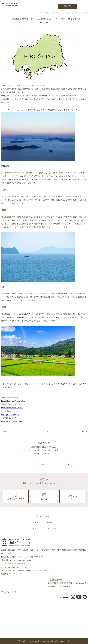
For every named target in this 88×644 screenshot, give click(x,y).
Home (36, 13)
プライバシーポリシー (10, 592)
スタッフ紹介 (51, 528)
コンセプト (37, 516)
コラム (41, 13)
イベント (36, 528)
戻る (5, 431)
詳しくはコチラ (43, 464)
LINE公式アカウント (72, 497)
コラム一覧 (44, 431)
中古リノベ (37, 522)
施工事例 (49, 522)
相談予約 (68, 6)
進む (83, 431)
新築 (48, 516)
